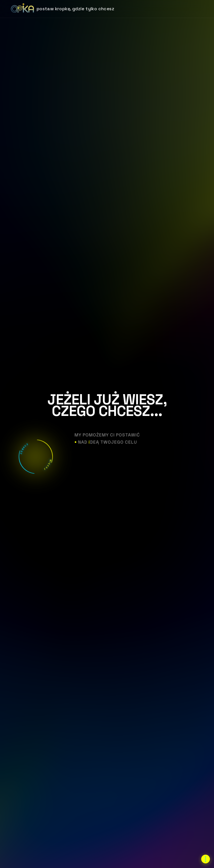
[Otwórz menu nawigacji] (206, 859)
